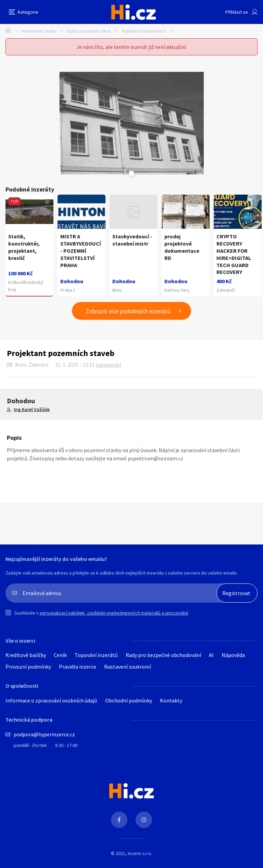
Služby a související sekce (89, 31)
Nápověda (233, 655)
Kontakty (171, 700)
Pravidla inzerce (78, 667)
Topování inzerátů (96, 655)
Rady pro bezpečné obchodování (163, 655)
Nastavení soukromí (128, 667)
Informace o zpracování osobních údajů (51, 700)
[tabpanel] (131, 123)
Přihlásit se (237, 12)
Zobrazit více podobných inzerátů (128, 311)
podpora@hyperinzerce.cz (44, 734)
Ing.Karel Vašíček (32, 409)
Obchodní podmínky (129, 700)
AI (211, 655)
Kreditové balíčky (26, 655)
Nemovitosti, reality (39, 31)
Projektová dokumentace (144, 31)
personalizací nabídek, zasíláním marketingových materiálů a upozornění (114, 613)
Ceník (60, 655)
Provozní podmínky (28, 667)
